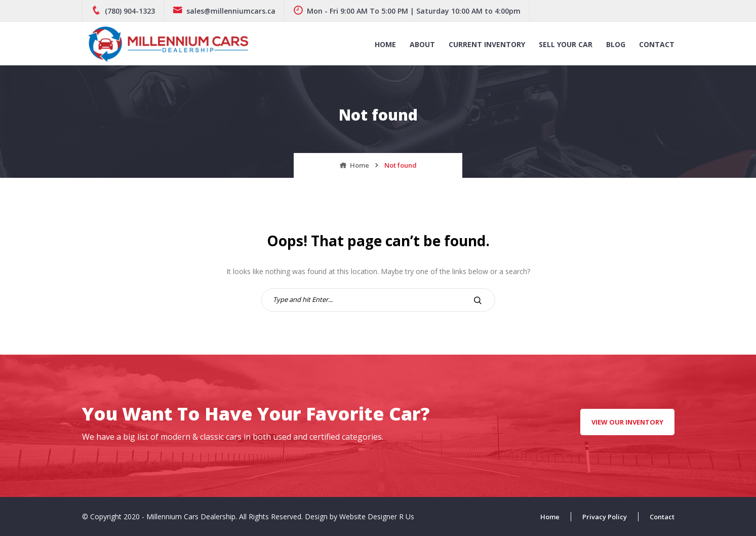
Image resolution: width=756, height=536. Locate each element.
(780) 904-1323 (123, 11)
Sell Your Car (566, 44)
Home (385, 44)
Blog (616, 44)
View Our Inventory (627, 422)
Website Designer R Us (377, 516)
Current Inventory (487, 44)
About (422, 44)
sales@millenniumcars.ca (224, 11)
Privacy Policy (605, 517)
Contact (657, 44)
